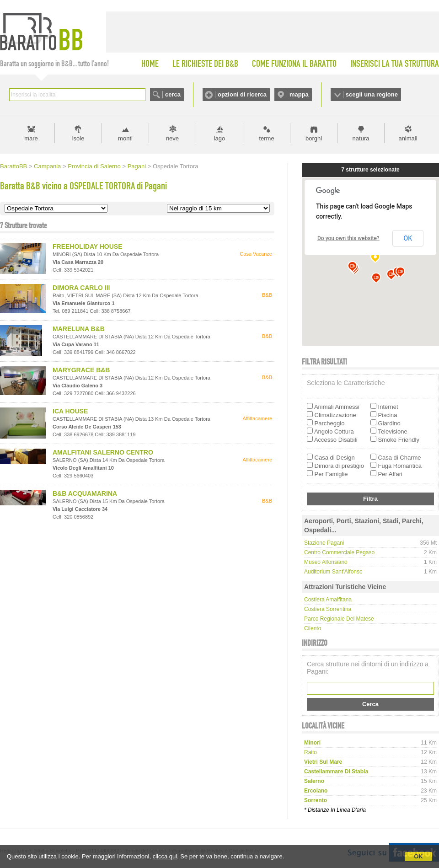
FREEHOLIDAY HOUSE (87, 246)
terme (266, 138)
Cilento (313, 628)
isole (78, 138)
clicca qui (165, 856)
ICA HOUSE (70, 411)
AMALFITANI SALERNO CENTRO (103, 452)
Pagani (137, 166)
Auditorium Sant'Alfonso (333, 572)
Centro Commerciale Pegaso (339, 552)
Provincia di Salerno (94, 166)
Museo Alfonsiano (326, 562)
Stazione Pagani (324, 543)
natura (361, 138)
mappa (299, 94)
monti (125, 138)
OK (418, 856)
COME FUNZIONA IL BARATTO (294, 64)
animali (408, 138)
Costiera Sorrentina (328, 609)
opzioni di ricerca (242, 94)
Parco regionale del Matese (339, 619)
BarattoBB (13, 166)
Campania (47, 166)
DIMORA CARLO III (81, 288)
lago (220, 138)
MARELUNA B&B (79, 329)
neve (172, 138)
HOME (150, 64)
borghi (314, 138)
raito (311, 752)
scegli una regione (372, 94)
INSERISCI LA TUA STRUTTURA (395, 64)
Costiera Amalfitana (328, 600)
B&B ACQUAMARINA (85, 493)
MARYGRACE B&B (81, 370)
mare (31, 138)
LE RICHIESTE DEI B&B (205, 64)
